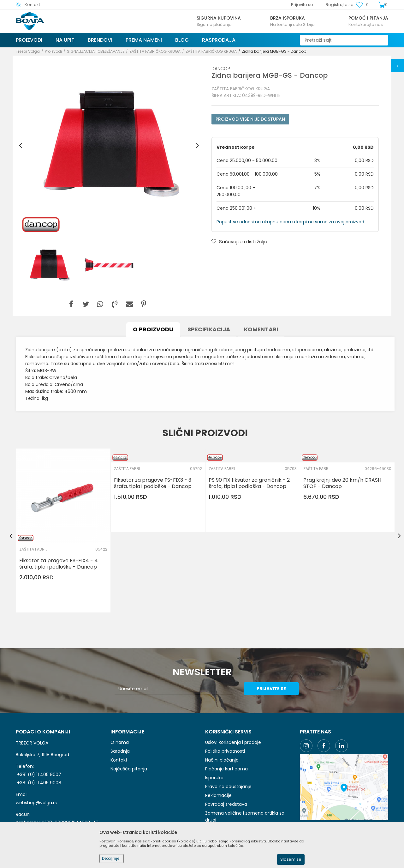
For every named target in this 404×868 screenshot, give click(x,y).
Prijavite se (271, 689)
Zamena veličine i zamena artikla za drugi (245, 817)
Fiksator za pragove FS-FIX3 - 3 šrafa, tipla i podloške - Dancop (153, 483)
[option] (109, 146)
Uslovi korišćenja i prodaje (233, 742)
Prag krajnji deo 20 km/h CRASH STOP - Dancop (342, 483)
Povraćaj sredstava (226, 804)
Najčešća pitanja (129, 769)
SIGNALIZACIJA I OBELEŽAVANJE (96, 51)
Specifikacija (209, 329)
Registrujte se (340, 5)
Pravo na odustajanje (228, 787)
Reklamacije (218, 795)
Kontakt (119, 760)
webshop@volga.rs (36, 803)
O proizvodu (153, 329)
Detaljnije (111, 858)
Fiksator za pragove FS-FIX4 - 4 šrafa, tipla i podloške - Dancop (59, 564)
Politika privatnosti (225, 751)
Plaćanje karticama (226, 769)
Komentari (261, 329)
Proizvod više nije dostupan (250, 119)
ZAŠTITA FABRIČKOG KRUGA (155, 51)
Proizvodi (53, 51)
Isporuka (214, 778)
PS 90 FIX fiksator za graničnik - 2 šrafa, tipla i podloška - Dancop (249, 483)
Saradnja (120, 751)
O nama (120, 742)
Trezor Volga (28, 51)
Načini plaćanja (222, 760)
